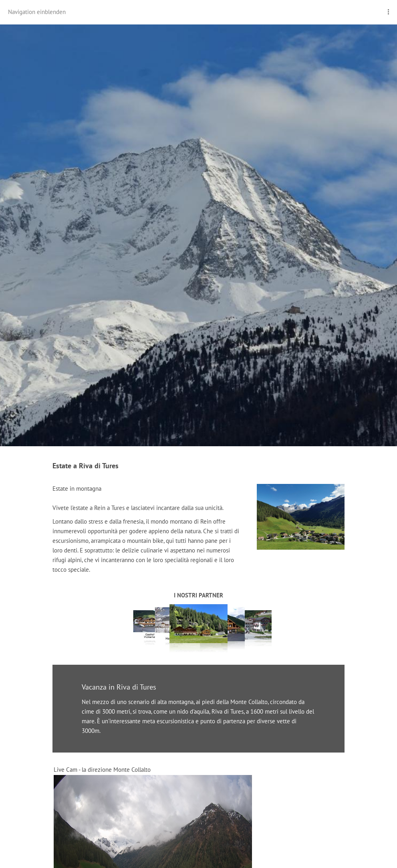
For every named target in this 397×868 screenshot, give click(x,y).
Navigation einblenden (37, 12)
